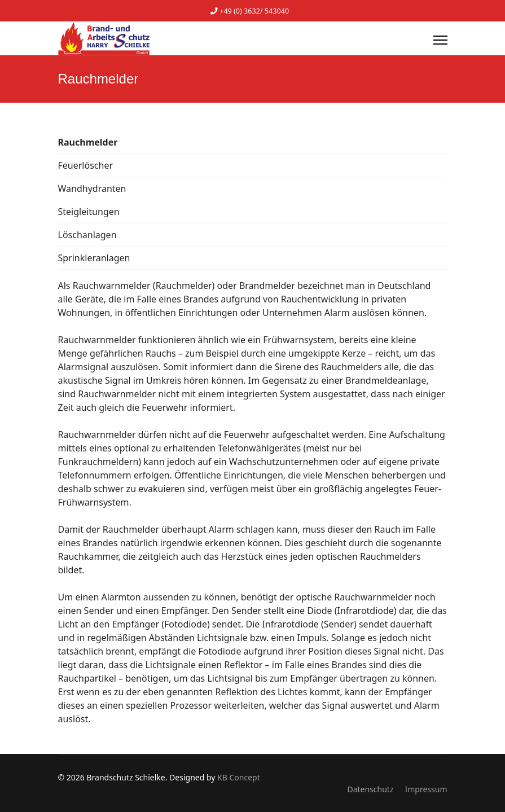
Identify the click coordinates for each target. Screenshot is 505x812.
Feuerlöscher (86, 165)
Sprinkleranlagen (94, 258)
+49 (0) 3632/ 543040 (254, 11)
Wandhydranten (92, 188)
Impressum (426, 789)
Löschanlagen (87, 235)
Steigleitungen (89, 212)
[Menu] (440, 40)
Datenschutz (370, 789)
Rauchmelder (88, 142)
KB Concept (239, 777)
